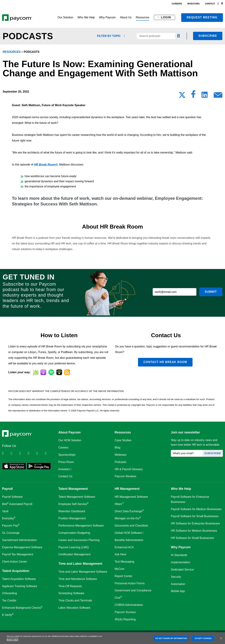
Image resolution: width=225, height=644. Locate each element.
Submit (211, 292)
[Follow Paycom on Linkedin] (6, 453)
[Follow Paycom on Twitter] (14, 453)
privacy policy (12, 639)
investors (193, 4)
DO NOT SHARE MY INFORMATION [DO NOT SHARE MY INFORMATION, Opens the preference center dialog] (171, 638)
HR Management (127, 489)
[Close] (221, 638)
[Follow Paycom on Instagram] (32, 453)
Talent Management (73, 489)
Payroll (7, 489)
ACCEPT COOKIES (203, 638)
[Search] (222, 4)
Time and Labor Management (80, 564)
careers (177, 4)
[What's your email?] (187, 453)
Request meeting (202, 17)
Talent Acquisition (16, 571)
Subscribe (208, 36)
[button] (65, 18)
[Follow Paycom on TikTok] (49, 453)
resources (12, 52)
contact (210, 4)
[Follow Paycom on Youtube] (40, 453)
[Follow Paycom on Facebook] (23, 453)
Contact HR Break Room (165, 362)
